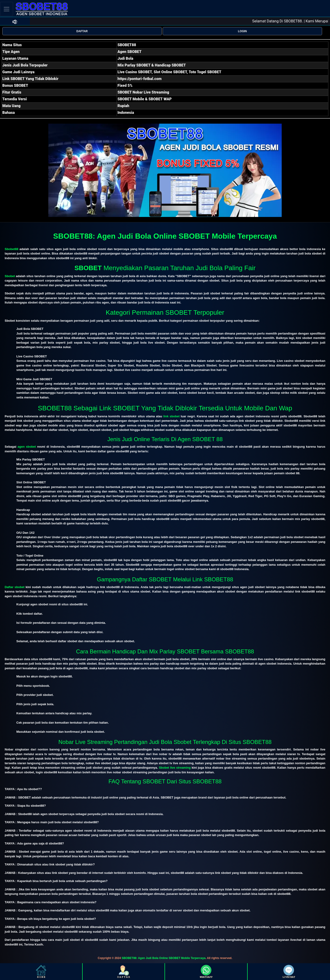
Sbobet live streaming (175, 768)
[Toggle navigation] (7, 9)
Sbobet (10, 276)
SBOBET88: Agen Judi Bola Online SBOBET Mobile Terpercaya (163, 958)
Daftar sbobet (15, 587)
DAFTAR (82, 31)
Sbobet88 (12, 249)
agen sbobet (27, 447)
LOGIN (242, 31)
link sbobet (172, 416)
